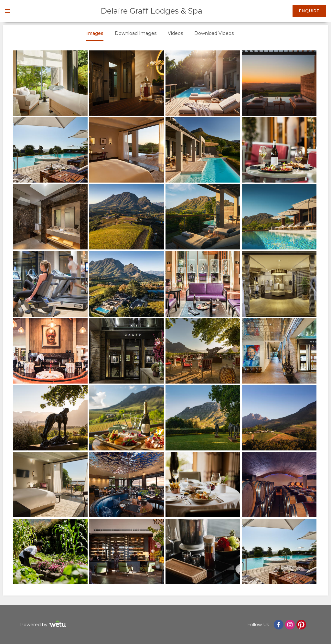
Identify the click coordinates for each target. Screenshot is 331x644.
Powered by (44, 625)
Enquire (309, 11)
